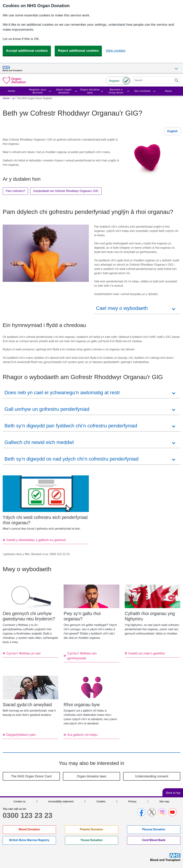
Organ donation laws (90, 91)
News (168, 91)
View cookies (116, 51)
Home (12, 91)
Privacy (132, 801)
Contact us (19, 801)
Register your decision (38, 91)
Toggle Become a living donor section (128, 91)
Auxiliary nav (176, 69)
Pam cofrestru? (15, 191)
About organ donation (64, 91)
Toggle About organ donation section (76, 91)
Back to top (173, 793)
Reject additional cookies (78, 51)
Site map (164, 801)
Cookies (101, 801)
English (172, 131)
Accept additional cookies (27, 51)
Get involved (142, 91)
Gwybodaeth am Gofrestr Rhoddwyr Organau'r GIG (66, 191)
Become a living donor (116, 91)
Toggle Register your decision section (50, 91)
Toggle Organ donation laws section (102, 91)
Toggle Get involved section (154, 91)
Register (114, 81)
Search (176, 80)
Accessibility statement (61, 801)
